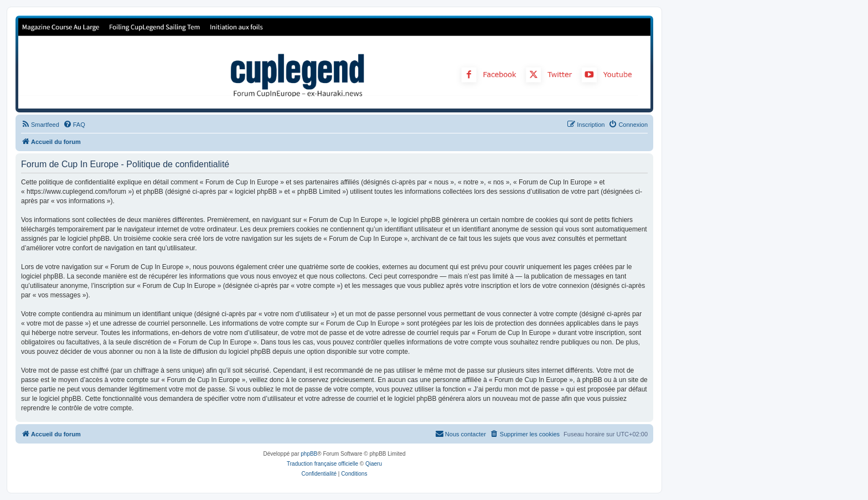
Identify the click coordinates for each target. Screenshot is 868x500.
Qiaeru (374, 464)
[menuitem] (40, 125)
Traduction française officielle (322, 464)
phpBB (309, 454)
